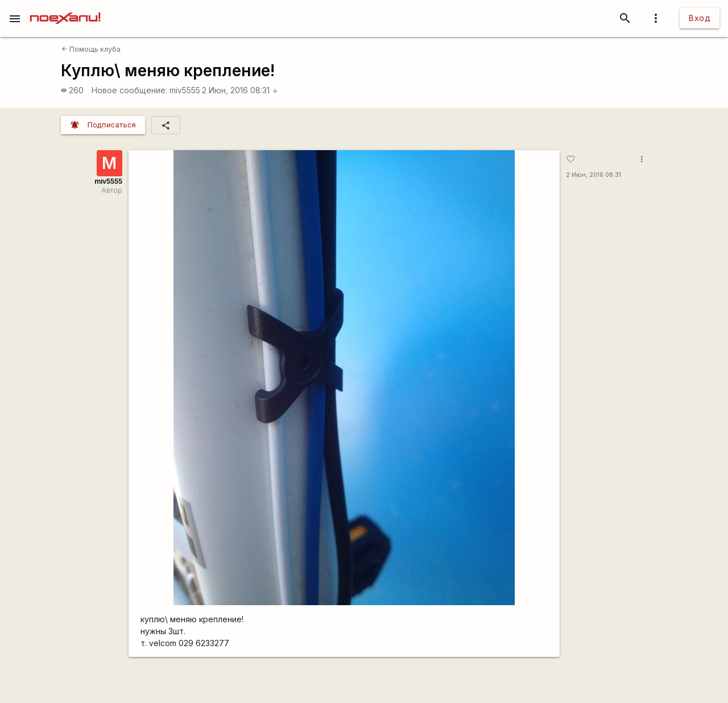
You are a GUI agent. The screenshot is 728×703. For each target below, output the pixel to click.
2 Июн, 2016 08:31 (240, 90)
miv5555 (185, 90)
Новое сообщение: (129, 90)
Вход (700, 18)
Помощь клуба (91, 49)
